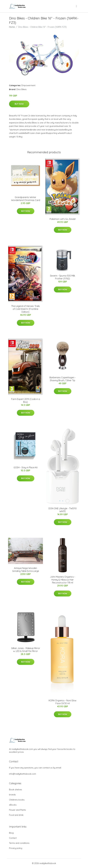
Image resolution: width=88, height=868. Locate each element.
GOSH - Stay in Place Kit (26, 467)
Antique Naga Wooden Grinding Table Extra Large (26, 570)
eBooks (13, 805)
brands (12, 795)
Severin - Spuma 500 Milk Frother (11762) (63, 277)
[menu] (77, 6)
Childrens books (17, 800)
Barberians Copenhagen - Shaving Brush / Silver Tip (63, 379)
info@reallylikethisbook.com (23, 774)
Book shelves (16, 790)
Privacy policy (16, 848)
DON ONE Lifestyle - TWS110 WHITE (63, 510)
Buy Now (19, 104)
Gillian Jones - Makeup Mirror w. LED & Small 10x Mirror (26, 650)
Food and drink (16, 815)
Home (12, 27)
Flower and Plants (17, 810)
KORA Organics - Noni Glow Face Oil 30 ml (63, 702)
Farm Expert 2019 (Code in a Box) (26, 401)
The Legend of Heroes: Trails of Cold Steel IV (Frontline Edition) (25, 309)
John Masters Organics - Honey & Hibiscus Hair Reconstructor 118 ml (63, 580)
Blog (11, 833)
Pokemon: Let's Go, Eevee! (63, 219)
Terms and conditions (19, 843)
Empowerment (28, 85)
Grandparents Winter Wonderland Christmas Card (26, 199)
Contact (13, 838)
